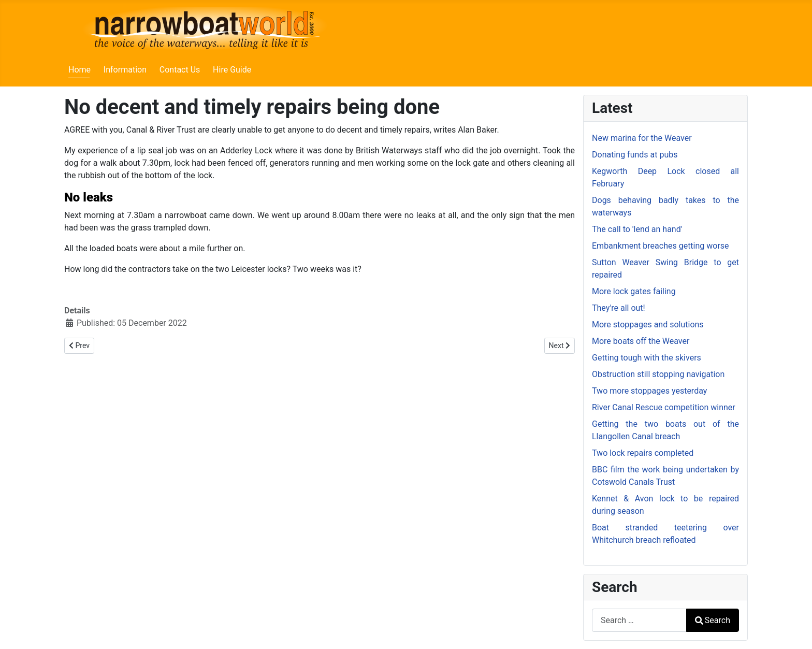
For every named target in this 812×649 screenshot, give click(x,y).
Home (79, 70)
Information (125, 70)
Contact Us (180, 70)
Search (713, 620)
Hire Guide (232, 70)
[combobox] (639, 620)
